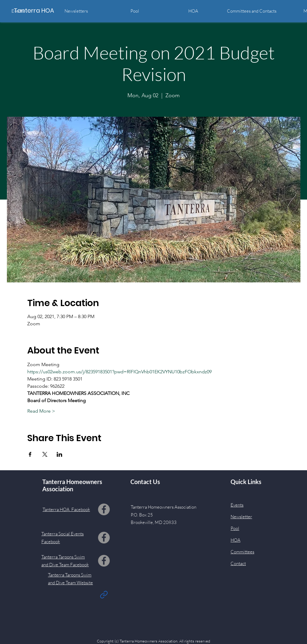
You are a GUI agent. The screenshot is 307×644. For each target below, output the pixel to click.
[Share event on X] (45, 454)
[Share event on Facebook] (30, 454)
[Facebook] (104, 509)
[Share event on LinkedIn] (60, 454)
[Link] (104, 594)
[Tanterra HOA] (41, 10)
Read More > (41, 411)
